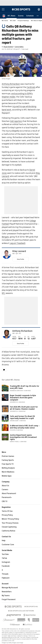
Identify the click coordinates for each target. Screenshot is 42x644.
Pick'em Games (8, 456)
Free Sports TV (8, 464)
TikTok (4, 558)
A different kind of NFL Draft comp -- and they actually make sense (25, 427)
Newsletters (7, 592)
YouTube (5, 554)
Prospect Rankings (23, 21)
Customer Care (8, 545)
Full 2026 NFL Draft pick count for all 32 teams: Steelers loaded (24, 408)
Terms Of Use (7, 511)
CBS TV (5, 501)
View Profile (20, 259)
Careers (5, 490)
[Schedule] (30, 16)
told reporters (16, 121)
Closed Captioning (9, 527)
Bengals (5, 237)
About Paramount (9, 493)
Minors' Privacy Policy (10, 519)
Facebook (6, 566)
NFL (3, 293)
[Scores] (21, 16)
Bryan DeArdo (8, 47)
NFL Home (5, 21)
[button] (38, 16)
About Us (5, 486)
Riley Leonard (19, 251)
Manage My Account (10, 588)
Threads (5, 574)
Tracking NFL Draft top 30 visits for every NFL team (25, 387)
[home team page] (10, 255)
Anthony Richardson (11, 84)
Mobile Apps (7, 476)
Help (4, 541)
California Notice (9, 531)
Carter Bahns (19, 47)
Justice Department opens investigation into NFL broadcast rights (23, 437)
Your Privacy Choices (10, 523)
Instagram (6, 562)
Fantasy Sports (8, 460)
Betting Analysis (8, 468)
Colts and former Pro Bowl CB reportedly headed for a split (22, 417)
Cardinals (31, 87)
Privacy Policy (7, 515)
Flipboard (6, 578)
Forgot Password (9, 599)
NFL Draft (13, 21)
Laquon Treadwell (17, 243)
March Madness (8, 472)
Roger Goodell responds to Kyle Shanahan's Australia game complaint (23, 398)
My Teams (6, 596)
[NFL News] (11, 16)
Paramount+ (7, 497)
